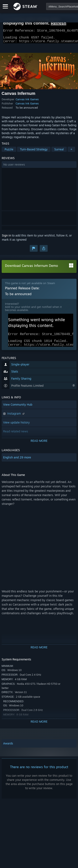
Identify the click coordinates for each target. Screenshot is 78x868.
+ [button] (71, 152)
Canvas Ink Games (27, 102)
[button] (39, 167)
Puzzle (9, 152)
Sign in (6, 238)
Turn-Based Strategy (34, 152)
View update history (16, 427)
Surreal (59, 152)
